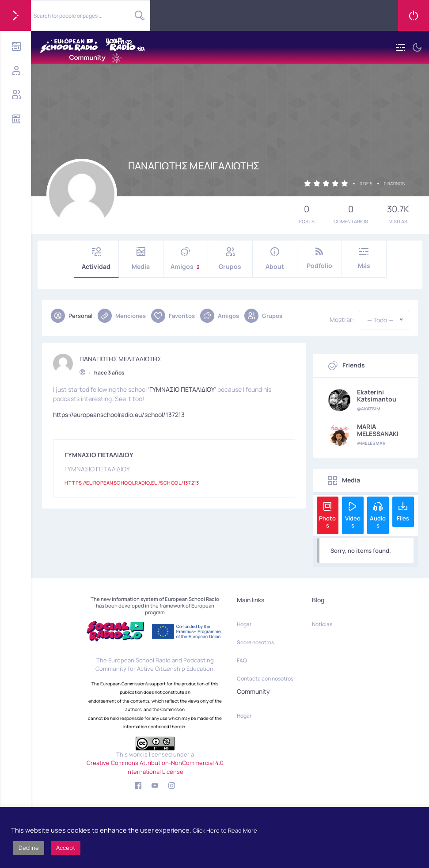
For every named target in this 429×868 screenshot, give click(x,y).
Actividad (96, 259)
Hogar (244, 624)
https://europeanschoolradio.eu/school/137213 (119, 412)
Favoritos (173, 316)
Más (364, 258)
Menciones (122, 316)
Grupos (230, 259)
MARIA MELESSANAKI (378, 430)
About (275, 259)
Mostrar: (342, 320)
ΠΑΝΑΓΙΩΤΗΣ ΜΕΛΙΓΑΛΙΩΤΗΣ (120, 357)
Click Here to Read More (225, 830)
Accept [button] (66, 848)
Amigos (186, 259)
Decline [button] (29, 848)
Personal (72, 316)
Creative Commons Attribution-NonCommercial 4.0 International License (155, 767)
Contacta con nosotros (265, 679)
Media (141, 259)
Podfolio (319, 258)
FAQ (242, 660)
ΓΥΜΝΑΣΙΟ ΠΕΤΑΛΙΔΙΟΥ (182, 387)
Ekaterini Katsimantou (377, 396)
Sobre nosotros (255, 642)
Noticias (322, 624)
